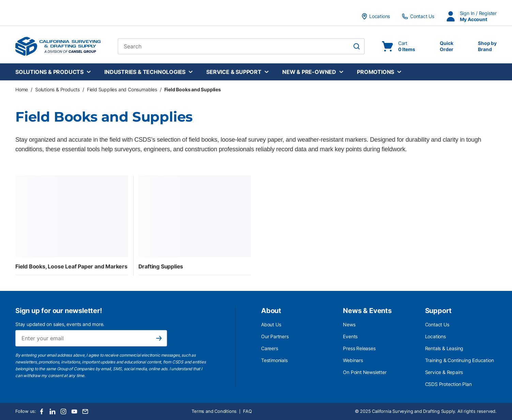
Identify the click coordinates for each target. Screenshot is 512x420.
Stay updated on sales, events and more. (60, 324)
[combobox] (241, 46)
